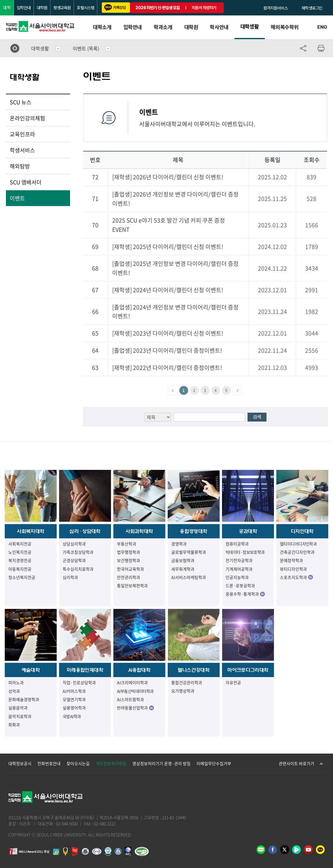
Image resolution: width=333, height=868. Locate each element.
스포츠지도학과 (296, 577)
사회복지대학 (31, 531)
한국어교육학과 (130, 569)
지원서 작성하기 (204, 8)
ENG (322, 27)
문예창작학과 (291, 560)
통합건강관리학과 (187, 682)
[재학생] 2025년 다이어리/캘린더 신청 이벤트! (168, 247)
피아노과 (16, 682)
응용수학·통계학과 (245, 594)
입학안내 (24, 8)
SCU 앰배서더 (26, 182)
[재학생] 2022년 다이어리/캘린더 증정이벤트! (167, 368)
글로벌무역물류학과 (189, 552)
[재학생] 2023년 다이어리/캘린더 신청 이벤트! (168, 333)
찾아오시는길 (78, 763)
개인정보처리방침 (111, 763)
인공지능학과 (237, 577)
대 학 (7, 8)
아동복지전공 (20, 569)
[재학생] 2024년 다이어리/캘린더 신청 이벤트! (168, 290)
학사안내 (219, 27)
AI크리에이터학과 (132, 682)
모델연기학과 (74, 699)
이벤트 (17, 198)
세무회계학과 (183, 569)
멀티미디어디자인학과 (298, 544)
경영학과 (179, 544)
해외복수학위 (285, 27)
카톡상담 (115, 8)
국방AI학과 (72, 716)
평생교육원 (62, 8)
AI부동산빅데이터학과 (135, 691)
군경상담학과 (74, 560)
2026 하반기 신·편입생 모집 (157, 8)
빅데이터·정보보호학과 (245, 552)
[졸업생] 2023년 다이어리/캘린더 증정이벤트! (167, 350)
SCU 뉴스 (21, 102)
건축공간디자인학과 (297, 552)
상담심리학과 (74, 544)
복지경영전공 (20, 560)
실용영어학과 (74, 708)
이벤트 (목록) (86, 48)
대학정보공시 (20, 763)
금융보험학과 (183, 560)
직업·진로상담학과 (79, 682)
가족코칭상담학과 (78, 552)
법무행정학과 (129, 552)
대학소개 (102, 27)
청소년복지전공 (22, 577)
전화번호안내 (49, 763)
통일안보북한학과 (132, 585)
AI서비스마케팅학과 (189, 577)
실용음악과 (18, 708)
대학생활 (250, 27)
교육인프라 (22, 134)
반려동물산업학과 (135, 708)
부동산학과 (127, 544)
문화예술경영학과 (24, 699)
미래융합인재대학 (85, 670)
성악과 (14, 691)
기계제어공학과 (239, 569)
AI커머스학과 (74, 691)
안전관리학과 (129, 577)
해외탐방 (20, 166)
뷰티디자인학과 (293, 569)
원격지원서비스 (276, 8)
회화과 (14, 725)
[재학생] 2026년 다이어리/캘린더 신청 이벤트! (168, 177)
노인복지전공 (20, 552)
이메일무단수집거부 (214, 763)
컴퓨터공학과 (237, 544)
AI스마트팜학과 (130, 699)
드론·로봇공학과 (240, 585)
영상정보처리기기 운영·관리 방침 (161, 763)
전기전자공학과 (239, 560)
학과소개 (163, 27)
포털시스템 (85, 8)
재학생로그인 (312, 8)
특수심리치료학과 (78, 569)
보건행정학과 (129, 560)
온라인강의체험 (27, 118)
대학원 (42, 8)
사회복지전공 (20, 544)
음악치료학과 (20, 716)
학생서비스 (22, 150)
